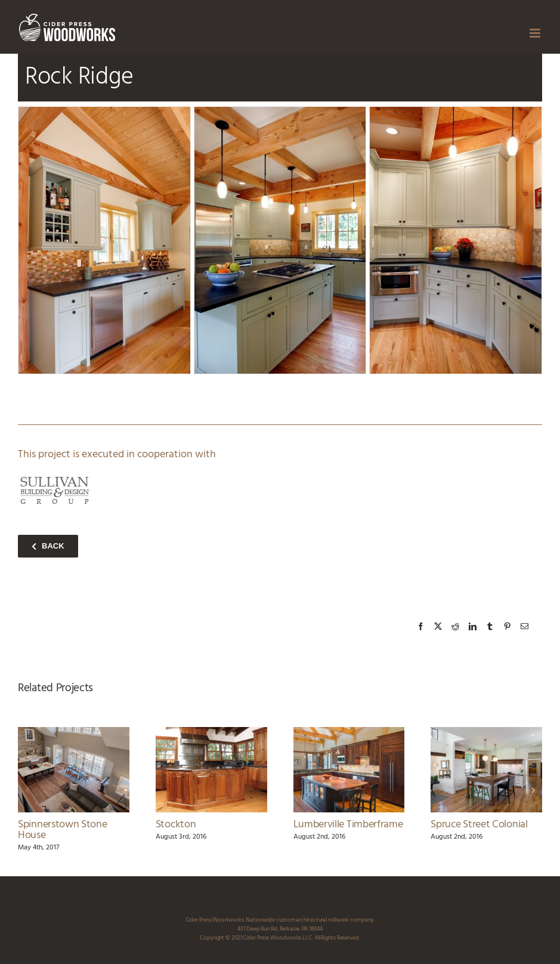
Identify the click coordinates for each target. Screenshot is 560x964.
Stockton (176, 825)
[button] (27, 790)
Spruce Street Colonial (479, 825)
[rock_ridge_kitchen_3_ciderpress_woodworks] (280, 240)
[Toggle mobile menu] (536, 33)
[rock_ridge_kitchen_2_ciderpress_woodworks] (104, 240)
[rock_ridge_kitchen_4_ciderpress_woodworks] (456, 240)
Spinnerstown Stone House (63, 830)
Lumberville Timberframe (348, 825)
